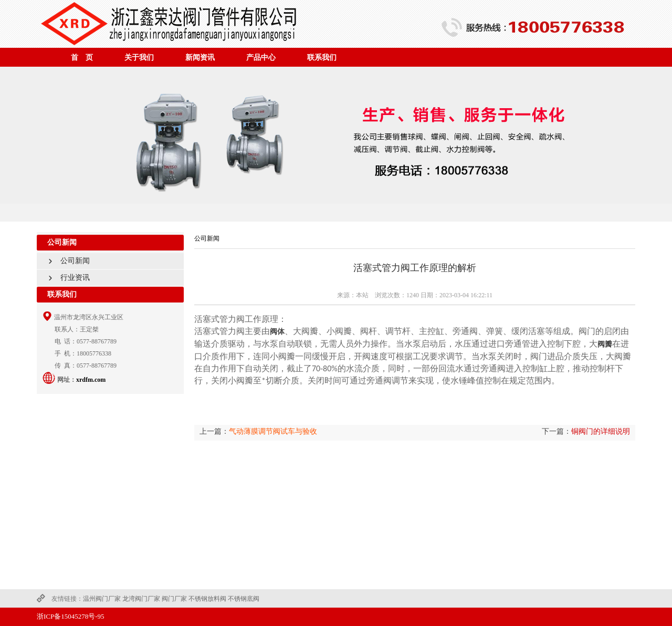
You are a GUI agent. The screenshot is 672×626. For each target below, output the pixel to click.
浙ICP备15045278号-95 (71, 616)
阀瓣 (605, 344)
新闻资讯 (200, 57)
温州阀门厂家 (102, 599)
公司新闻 (65, 261)
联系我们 (322, 57)
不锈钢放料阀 (207, 599)
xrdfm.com (91, 380)
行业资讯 (65, 278)
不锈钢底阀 (244, 599)
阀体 (277, 332)
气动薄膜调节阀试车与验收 (273, 431)
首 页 (82, 57)
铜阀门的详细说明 (601, 431)
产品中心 (261, 57)
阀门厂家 (174, 599)
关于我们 (139, 57)
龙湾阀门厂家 (141, 599)
